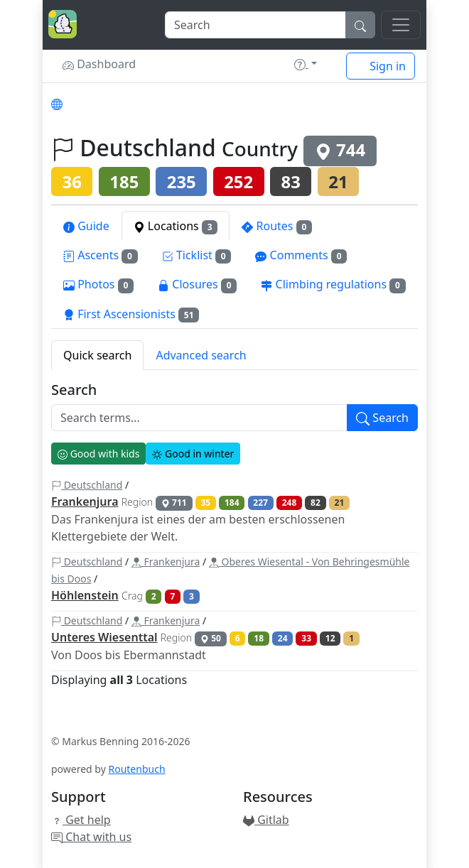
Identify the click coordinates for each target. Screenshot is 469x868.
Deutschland (87, 485)
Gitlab (266, 820)
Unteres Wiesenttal (104, 637)
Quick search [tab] (97, 355)
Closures (197, 284)
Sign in (381, 66)
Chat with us (91, 837)
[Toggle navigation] (401, 25)
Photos (98, 284)
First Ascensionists (131, 314)
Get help (81, 820)
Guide (86, 226)
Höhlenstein (85, 595)
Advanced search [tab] (201, 355)
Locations (176, 226)
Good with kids (98, 454)
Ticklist (197, 255)
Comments (301, 255)
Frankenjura (85, 501)
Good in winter (193, 454)
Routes (277, 226)
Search (74, 390)
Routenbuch (136, 769)
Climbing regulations (333, 284)
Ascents (101, 255)
